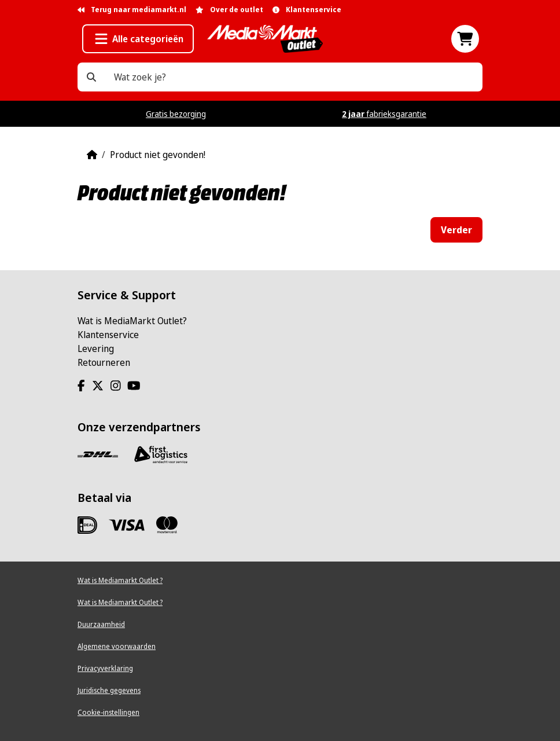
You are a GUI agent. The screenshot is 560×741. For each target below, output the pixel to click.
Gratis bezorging (176, 114)
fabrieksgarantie (384, 114)
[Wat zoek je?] (91, 77)
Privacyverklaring (105, 668)
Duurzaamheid (101, 624)
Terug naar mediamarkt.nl (132, 10)
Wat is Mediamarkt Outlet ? (120, 580)
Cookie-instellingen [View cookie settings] (108, 712)
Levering (96, 349)
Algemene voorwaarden (117, 646)
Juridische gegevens (109, 690)
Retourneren (104, 362)
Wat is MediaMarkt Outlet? (132, 321)
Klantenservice (108, 335)
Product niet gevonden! (158, 155)
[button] (138, 39)
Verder (456, 230)
